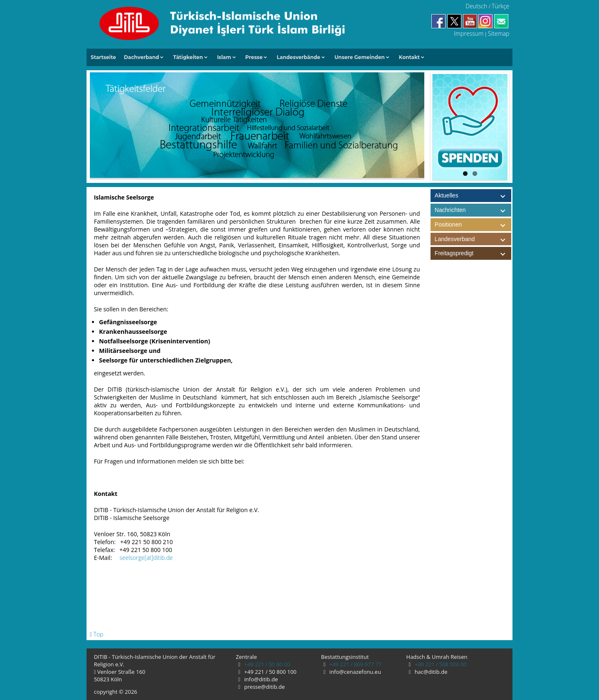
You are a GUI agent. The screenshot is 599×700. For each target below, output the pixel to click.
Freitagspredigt (473, 253)
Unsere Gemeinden (360, 57)
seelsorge (132, 558)
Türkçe (500, 6)
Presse (254, 57)
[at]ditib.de (158, 558)
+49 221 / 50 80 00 (267, 664)
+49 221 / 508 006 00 (440, 664)
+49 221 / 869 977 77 (355, 664)
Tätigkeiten (188, 57)
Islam (224, 57)
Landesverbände (298, 57)
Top (97, 634)
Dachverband (142, 57)
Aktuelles (447, 195)
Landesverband (473, 239)
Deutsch (476, 6)
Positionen (473, 225)
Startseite (103, 57)
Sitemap (499, 33)
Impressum (469, 33)
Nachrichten (450, 210)
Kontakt (409, 57)
